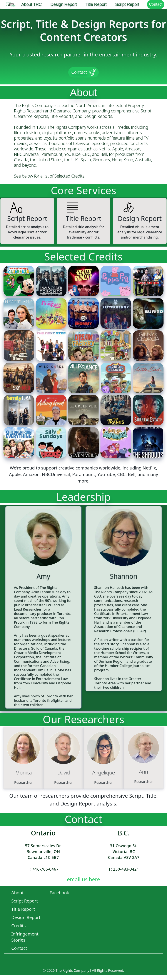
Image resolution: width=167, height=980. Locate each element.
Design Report (64, 4)
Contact (156, 4)
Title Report (96, 4)
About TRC (32, 4)
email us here (83, 879)
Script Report (127, 4)
